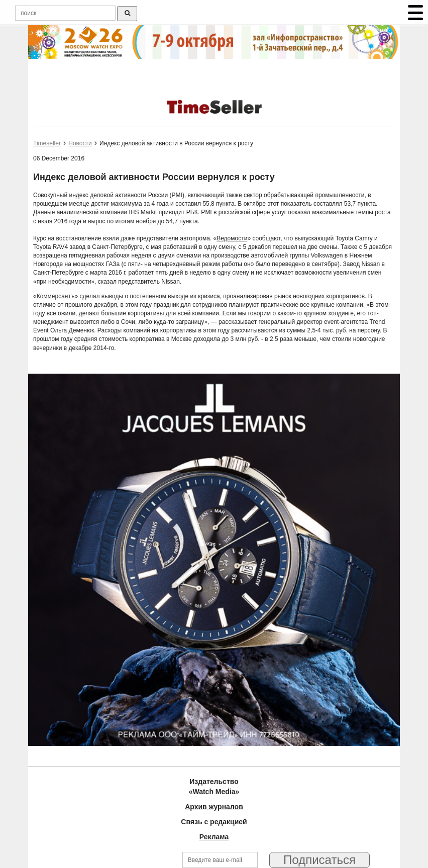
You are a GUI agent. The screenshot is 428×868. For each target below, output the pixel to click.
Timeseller (47, 143)
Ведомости (232, 238)
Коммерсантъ (56, 296)
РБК (191, 212)
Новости (80, 143)
